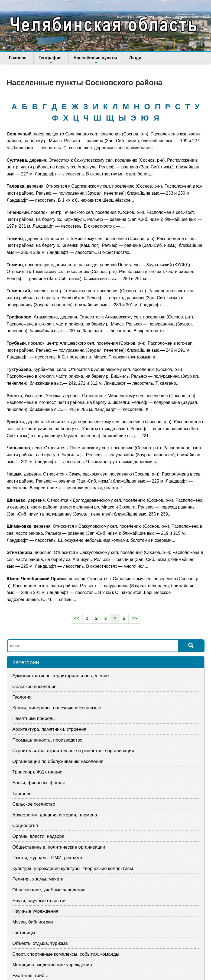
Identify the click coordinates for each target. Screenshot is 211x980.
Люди (129, 58)
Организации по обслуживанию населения (58, 761)
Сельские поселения (35, 687)
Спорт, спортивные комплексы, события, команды (66, 954)
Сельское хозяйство (34, 804)
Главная (18, 58)
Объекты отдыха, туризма (40, 943)
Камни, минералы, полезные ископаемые (57, 708)
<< (77, 618)
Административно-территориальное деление (61, 676)
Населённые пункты (91, 59)
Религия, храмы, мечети (38, 879)
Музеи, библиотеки (33, 922)
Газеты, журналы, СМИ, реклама (47, 858)
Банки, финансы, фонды (39, 783)
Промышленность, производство (48, 740)
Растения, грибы (30, 976)
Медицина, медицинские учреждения (52, 965)
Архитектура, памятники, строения (49, 729)
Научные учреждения (35, 911)
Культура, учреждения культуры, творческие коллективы (73, 868)
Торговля (22, 794)
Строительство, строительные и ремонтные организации (73, 751)
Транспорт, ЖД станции (38, 772)
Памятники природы (34, 718)
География (48, 59)
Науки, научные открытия (40, 901)
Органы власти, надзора (38, 836)
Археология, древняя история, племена (55, 815)
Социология (25, 825)
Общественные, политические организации (59, 847)
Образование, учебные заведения (49, 890)
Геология (22, 697)
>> (134, 618)
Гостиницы (24, 933)
